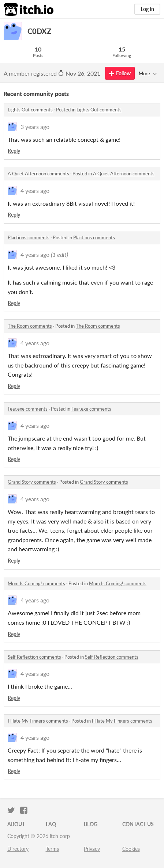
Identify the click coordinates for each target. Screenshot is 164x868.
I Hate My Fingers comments (38, 721)
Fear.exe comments (28, 409)
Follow (120, 73)
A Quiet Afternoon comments (38, 174)
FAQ (51, 824)
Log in (147, 9)
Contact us (138, 824)
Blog (91, 824)
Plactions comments (29, 237)
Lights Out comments (30, 110)
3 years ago (35, 127)
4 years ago (35, 191)
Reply (14, 151)
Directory (18, 849)
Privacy (92, 849)
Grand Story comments (32, 482)
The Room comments (30, 326)
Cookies (131, 849)
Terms (52, 849)
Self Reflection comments (34, 657)
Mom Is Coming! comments (36, 583)
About (16, 824)
